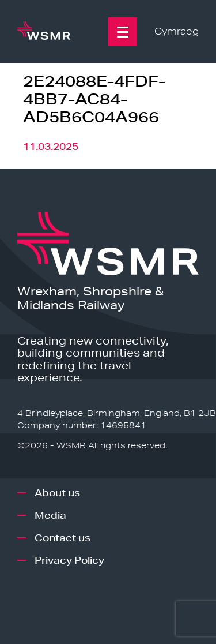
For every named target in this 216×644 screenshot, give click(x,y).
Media (50, 515)
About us (57, 493)
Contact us (62, 538)
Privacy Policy (69, 560)
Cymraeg (177, 31)
